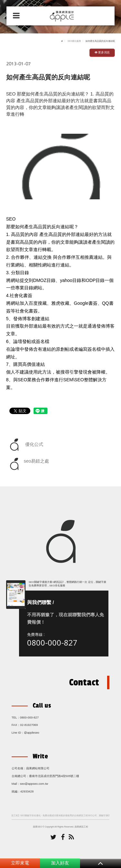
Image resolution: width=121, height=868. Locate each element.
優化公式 (25, 445)
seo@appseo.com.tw (34, 784)
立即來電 (20, 863)
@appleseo (31, 733)
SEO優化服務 (74, 41)
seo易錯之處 (29, 464)
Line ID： (18, 733)
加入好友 (60, 863)
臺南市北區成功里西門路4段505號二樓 (54, 776)
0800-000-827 (52, 642)
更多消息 (102, 52)
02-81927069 (29, 725)
